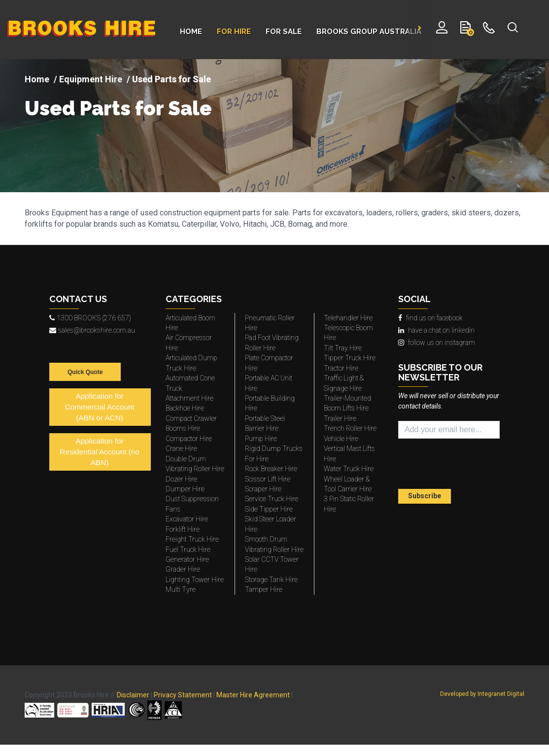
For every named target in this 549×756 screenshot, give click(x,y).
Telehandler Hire (348, 318)
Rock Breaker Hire (271, 469)
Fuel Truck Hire (188, 550)
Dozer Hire (181, 479)
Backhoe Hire (185, 408)
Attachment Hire (189, 398)
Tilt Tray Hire (343, 348)
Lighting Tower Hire (195, 580)
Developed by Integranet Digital (482, 694)
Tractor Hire (341, 368)
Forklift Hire (183, 529)
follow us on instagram (437, 343)
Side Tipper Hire (269, 509)
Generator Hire (187, 559)
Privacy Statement (183, 695)
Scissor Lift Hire (268, 479)
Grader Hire (183, 569)
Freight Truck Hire (192, 539)
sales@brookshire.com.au (92, 330)
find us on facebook (430, 318)
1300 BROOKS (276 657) (90, 318)
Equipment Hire (91, 79)
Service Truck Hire (272, 499)
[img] (274, 126)
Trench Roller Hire (350, 428)
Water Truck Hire (349, 469)
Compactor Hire (189, 439)
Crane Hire (181, 448)
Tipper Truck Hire (350, 358)
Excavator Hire (187, 519)
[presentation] (456, 465)
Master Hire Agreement (253, 695)
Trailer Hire (340, 418)
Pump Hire (261, 439)
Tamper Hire (264, 589)
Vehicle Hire (341, 439)
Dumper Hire (185, 489)
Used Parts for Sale (118, 108)
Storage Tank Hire (271, 580)
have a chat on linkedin (436, 330)
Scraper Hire (263, 489)
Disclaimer (133, 695)
